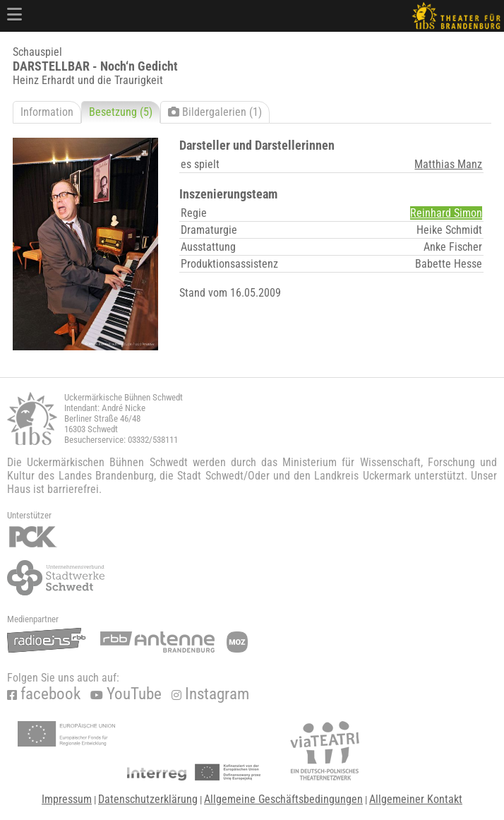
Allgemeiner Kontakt (416, 799)
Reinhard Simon (446, 213)
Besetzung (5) (121, 112)
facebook (44, 694)
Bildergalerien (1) (215, 112)
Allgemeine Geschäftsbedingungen (283, 799)
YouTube (126, 694)
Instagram (210, 694)
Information (47, 112)
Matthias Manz (448, 164)
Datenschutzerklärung (148, 799)
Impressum (67, 799)
